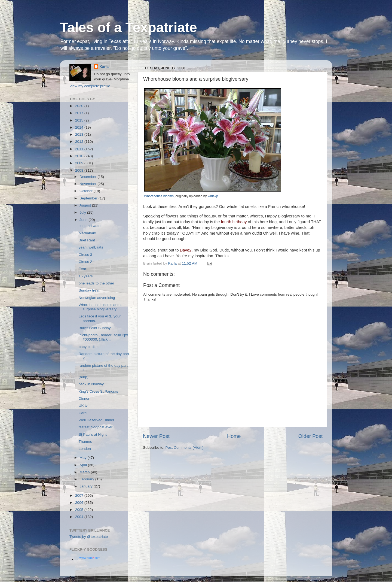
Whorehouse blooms (159, 196)
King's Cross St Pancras (98, 391)
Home (234, 436)
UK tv (83, 406)
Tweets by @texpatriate (89, 537)
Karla (104, 67)
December (88, 177)
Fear (82, 269)
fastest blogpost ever (96, 427)
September (89, 198)
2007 (80, 495)
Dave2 (186, 250)
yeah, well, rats (91, 247)
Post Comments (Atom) (185, 448)
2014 (80, 127)
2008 (80, 170)
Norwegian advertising (97, 298)
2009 (80, 163)
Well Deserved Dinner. (97, 420)
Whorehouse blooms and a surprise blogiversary (101, 307)
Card (83, 413)
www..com (90, 558)
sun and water (90, 226)
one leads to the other (97, 283)
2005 (80, 510)
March (85, 472)
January (87, 486)
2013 (80, 134)
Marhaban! (88, 233)
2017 (80, 113)
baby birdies (89, 347)
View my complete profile (90, 86)
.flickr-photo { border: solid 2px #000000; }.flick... (103, 337)
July (83, 212)
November (88, 184)
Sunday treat (89, 290)
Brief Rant (87, 240)
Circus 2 (85, 262)
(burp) (84, 377)
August (86, 205)
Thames (85, 442)
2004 (80, 517)
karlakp (213, 196)
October (87, 191)
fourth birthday (234, 222)
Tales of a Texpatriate (128, 28)
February (87, 479)
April (84, 465)
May (83, 458)
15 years (86, 276)
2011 (80, 149)
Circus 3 (85, 255)
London (85, 449)
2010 (80, 156)
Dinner (84, 398)
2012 (80, 142)
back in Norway (91, 384)
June (84, 220)
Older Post (310, 436)
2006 (80, 503)
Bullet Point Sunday (95, 328)
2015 (80, 120)
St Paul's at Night (93, 434)
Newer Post (156, 436)
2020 (80, 106)
